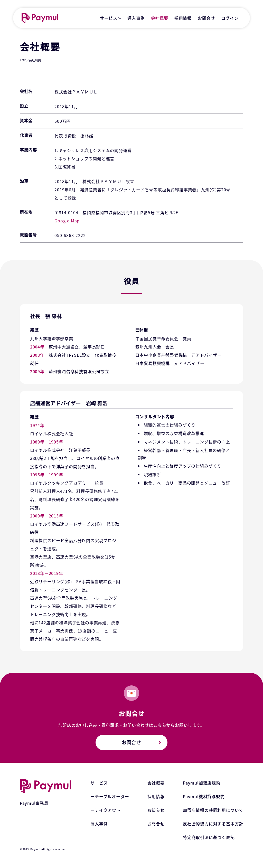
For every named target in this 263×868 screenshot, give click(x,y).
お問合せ (206, 18)
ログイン (230, 18)
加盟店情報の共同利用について (213, 810)
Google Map (67, 221)
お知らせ (156, 810)
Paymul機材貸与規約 (204, 796)
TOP (23, 60)
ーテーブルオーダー (110, 796)
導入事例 (136, 18)
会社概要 (160, 18)
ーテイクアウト (106, 810)
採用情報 (183, 18)
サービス (109, 18)
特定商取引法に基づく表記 (209, 837)
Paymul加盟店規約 (202, 783)
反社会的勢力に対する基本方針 (213, 824)
